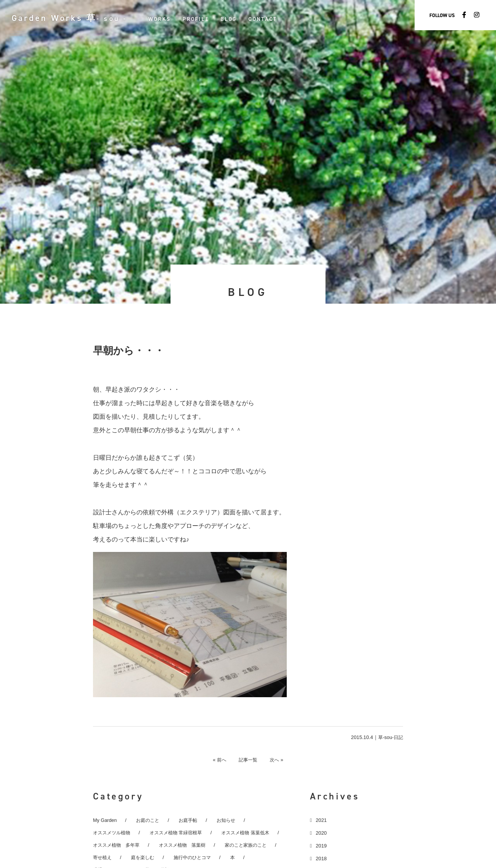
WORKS (171, 19)
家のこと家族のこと (255, 845)
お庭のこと (149, 820)
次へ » (281, 759)
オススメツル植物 (113, 833)
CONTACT (275, 19)
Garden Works (75, 18)
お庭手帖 (191, 820)
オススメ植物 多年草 (118, 845)
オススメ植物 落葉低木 (255, 833)
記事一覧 (248, 759)
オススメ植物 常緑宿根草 (181, 833)
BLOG (241, 19)
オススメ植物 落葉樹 (188, 845)
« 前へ (215, 759)
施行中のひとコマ (197, 857)
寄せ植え (103, 857)
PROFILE (208, 19)
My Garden (105, 820)
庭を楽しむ (145, 857)
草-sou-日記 (390, 737)
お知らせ (231, 820)
